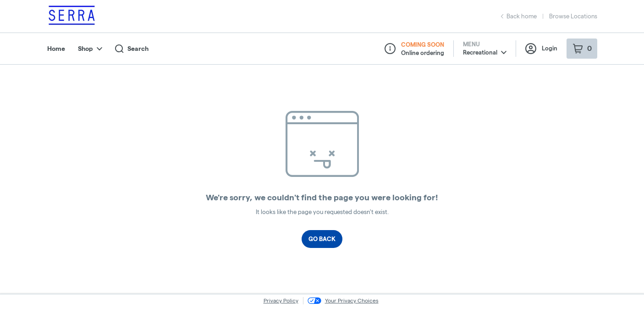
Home (56, 49)
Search (132, 49)
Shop (90, 49)
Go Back (322, 239)
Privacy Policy (281, 300)
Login (541, 49)
